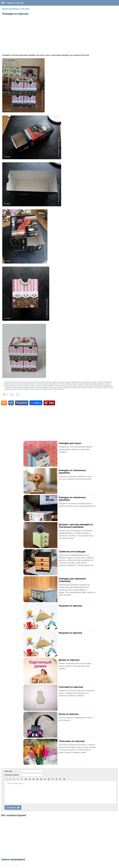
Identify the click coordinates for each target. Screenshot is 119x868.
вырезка (45, 384)
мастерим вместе (17, 387)
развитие (46, 387)
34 (7, 395)
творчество (101, 384)
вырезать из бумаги (16, 384)
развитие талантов (42, 389)
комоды (25, 382)
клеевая (88, 384)
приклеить (75, 384)
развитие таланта (29, 389)
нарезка (39, 384)
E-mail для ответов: (12, 775)
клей (58, 384)
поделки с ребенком (47, 386)
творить (64, 386)
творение (58, 386)
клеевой (82, 384)
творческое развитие (56, 387)
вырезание (26, 384)
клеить (63, 384)
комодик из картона (11, 382)
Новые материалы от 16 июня (16, 9)
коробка (43, 382)
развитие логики (108, 387)
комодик (30, 382)
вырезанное (52, 384)
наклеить (69, 384)
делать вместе (99, 386)
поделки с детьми (35, 386)
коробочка (55, 382)
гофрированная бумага (89, 382)
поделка (69, 386)
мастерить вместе (29, 387)
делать (75, 386)
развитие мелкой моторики (72, 387)
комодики (37, 382)
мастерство (39, 387)
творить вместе (89, 386)
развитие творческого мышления (92, 387)
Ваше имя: (8, 771)
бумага (68, 382)
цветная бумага (76, 382)
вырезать (33, 384)
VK (11, 403)
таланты (56, 389)
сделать (80, 386)
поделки (15, 386)
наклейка (94, 384)
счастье (62, 389)
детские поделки (23, 386)
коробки (49, 382)
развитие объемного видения (14, 389)
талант (50, 389)
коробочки (62, 382)
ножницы (100, 382)
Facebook (22, 403)
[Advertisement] (59, 34)
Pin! (52, 403)
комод (19, 382)
